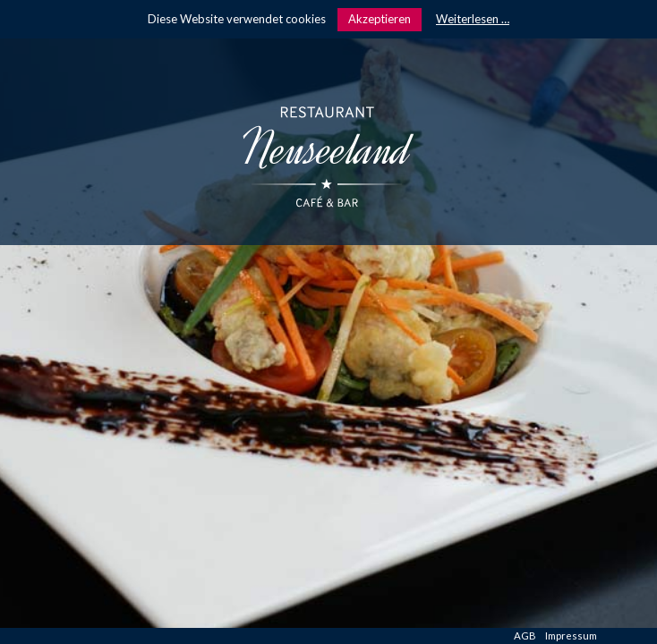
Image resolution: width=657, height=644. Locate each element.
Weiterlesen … (473, 19)
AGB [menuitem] (525, 636)
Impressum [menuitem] (571, 636)
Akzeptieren (380, 19)
